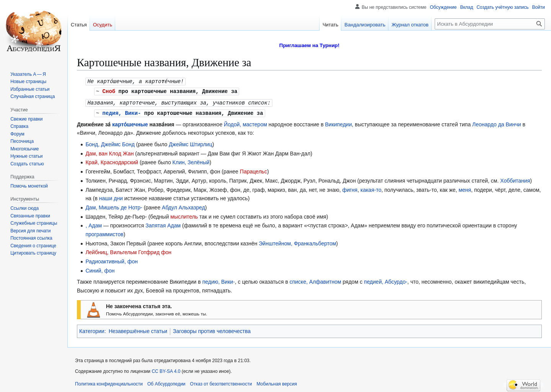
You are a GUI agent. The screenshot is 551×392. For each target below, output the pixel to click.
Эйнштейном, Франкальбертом (297, 242)
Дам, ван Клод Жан (109, 152)
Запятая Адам (163, 224)
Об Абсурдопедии (166, 382)
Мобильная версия (277, 382)
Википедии (339, 123)
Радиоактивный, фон (112, 260)
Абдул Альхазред (183, 206)
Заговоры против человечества (212, 330)
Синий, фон (100, 269)
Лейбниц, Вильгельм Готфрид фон (128, 251)
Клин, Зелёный (191, 161)
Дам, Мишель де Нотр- (114, 206)
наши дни (111, 197)
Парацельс (253, 170)
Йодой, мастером (245, 123)
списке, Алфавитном (315, 280)
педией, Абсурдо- (386, 280)
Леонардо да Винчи (496, 123)
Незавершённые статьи (138, 330)
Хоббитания (515, 179)
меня (465, 188)
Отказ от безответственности (221, 382)
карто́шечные (130, 123)
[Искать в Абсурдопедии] (490, 24)
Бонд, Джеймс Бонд (110, 143)
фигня (350, 188)
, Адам (94, 224)
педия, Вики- (122, 112)
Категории (92, 330)
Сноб (109, 91)
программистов (104, 233)
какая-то (371, 188)
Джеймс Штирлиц (190, 143)
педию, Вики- (219, 280)
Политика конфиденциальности (109, 382)
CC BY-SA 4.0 (166, 370)
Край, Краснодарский (112, 161)
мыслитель (184, 215)
